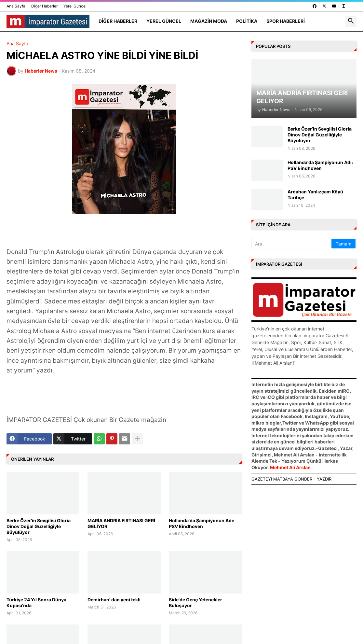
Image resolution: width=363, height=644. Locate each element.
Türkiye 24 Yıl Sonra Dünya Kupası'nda (36, 602)
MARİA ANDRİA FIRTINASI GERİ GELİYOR (121, 523)
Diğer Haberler (44, 6)
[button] (351, 21)
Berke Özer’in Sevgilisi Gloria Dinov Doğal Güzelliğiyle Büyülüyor (39, 526)
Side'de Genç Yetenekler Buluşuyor (195, 602)
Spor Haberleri (286, 21)
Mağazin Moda (209, 21)
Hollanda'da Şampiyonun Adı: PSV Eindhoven (202, 523)
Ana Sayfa (16, 6)
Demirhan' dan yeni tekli (114, 600)
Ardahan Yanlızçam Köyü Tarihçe (315, 195)
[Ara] (292, 244)
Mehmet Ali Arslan (290, 467)
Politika (247, 21)
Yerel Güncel (75, 6)
